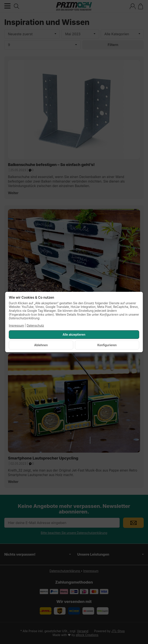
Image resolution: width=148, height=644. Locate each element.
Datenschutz (35, 326)
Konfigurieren (107, 345)
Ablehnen (41, 345)
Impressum (16, 326)
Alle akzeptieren (74, 335)
